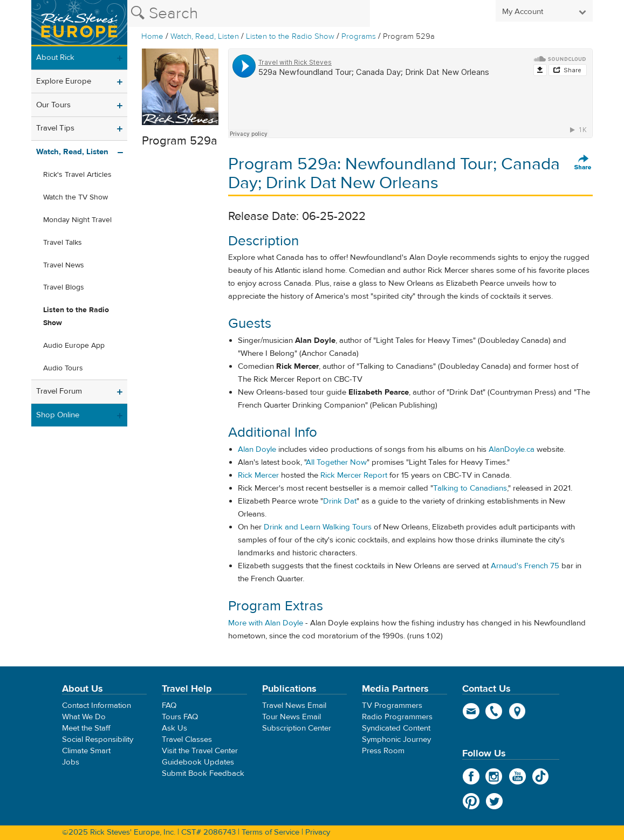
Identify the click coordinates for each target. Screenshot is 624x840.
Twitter (494, 801)
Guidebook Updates (198, 762)
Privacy (318, 832)
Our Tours (53, 105)
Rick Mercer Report (354, 475)
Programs (359, 36)
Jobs (71, 762)
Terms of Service (270, 832)
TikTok (541, 776)
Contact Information (97, 705)
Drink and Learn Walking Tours (318, 527)
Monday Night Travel (77, 220)
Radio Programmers (397, 717)
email (471, 711)
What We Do (84, 717)
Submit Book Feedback (203, 773)
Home (152, 36)
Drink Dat (340, 501)
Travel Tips (55, 128)
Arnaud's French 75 (525, 566)
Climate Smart (86, 751)
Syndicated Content (396, 728)
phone (494, 711)
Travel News (64, 265)
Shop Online (58, 415)
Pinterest (471, 801)
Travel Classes (187, 739)
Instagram (494, 776)
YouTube (517, 776)
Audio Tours (63, 368)
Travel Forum (59, 391)
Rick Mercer (258, 475)
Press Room (383, 751)
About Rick (55, 57)
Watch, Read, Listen (205, 36)
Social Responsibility (98, 739)
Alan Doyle (257, 449)
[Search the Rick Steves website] (249, 13)
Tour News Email (292, 717)
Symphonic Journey (396, 739)
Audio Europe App (74, 346)
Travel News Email (294, 705)
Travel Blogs (64, 287)
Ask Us (174, 728)
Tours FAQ (180, 717)
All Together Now (336, 462)
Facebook (471, 776)
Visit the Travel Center (200, 751)
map (517, 711)
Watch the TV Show (76, 197)
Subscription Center (297, 728)
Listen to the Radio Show (290, 36)
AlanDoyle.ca (512, 449)
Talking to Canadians (470, 488)
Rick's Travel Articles (77, 175)
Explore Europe (64, 81)
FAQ (169, 705)
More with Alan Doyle (266, 623)
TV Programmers (392, 705)
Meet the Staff (86, 728)
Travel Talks (63, 243)
